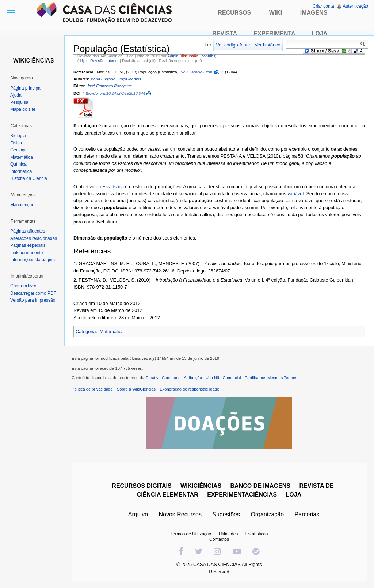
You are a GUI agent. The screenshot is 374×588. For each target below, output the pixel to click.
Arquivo (138, 514)
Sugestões (226, 514)
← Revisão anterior (102, 61)
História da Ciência (29, 178)
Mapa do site (23, 109)
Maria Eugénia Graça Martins (116, 79)
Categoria (86, 331)
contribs (209, 56)
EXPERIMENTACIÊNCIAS (242, 495)
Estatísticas (257, 534)
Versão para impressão (33, 300)
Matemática (112, 331)
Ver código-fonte (233, 45)
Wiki (276, 13)
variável (295, 194)
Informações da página (33, 260)
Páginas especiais (28, 245)
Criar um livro (23, 286)
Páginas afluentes (28, 231)
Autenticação (356, 6)
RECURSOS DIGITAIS (142, 486)
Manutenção (22, 205)
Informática (21, 171)
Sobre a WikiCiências (136, 389)
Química (18, 164)
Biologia (18, 136)
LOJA (294, 495)
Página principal (26, 88)
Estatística (113, 187)
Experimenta (274, 33)
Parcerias (307, 514)
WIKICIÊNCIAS (201, 486)
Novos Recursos (180, 514)
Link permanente (26, 253)
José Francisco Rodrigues (109, 86)
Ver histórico (267, 45)
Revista (225, 33)
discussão (190, 56)
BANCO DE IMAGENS (260, 486)
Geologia (19, 150)
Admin (173, 56)
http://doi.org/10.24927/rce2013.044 (115, 93)
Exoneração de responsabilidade (189, 389)
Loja (320, 33)
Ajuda (16, 95)
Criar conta (323, 6)
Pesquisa (19, 102)
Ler (208, 45)
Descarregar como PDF (33, 293)
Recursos (235, 13)
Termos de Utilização (191, 534)
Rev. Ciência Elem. (197, 72)
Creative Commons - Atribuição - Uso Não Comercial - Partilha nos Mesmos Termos (221, 378)
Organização (267, 514)
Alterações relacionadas (34, 238)
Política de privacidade (92, 389)
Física (16, 143)
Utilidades (228, 534)
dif (81, 61)
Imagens (314, 13)
